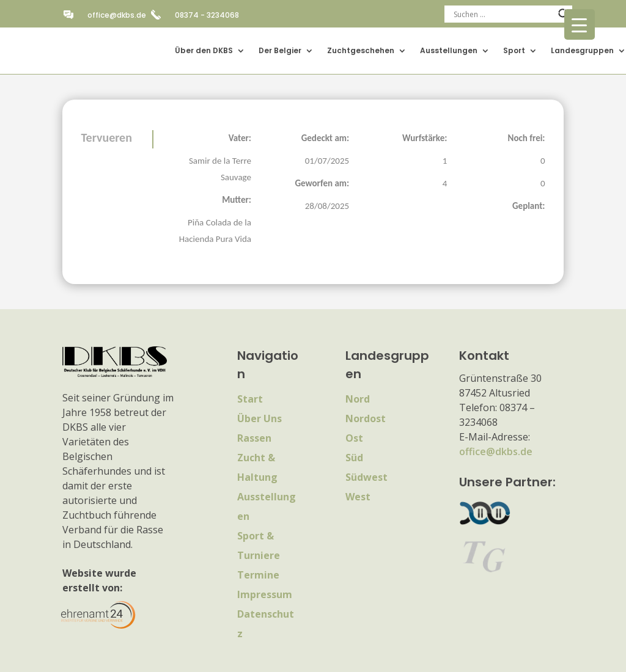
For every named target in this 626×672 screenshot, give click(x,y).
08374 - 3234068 (207, 15)
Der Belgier (280, 50)
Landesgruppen (582, 50)
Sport (514, 50)
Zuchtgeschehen (361, 50)
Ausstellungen (449, 50)
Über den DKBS (204, 50)
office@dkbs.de (117, 15)
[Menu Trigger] (580, 24)
